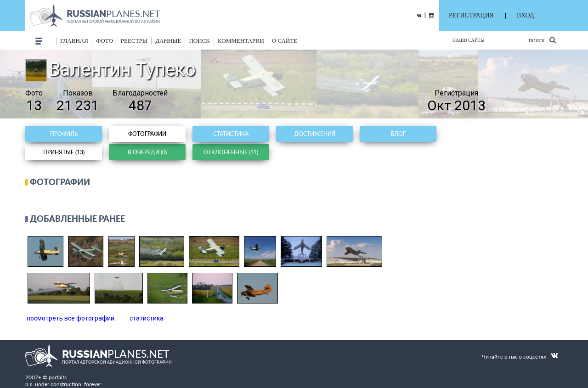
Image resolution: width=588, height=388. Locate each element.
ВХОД (525, 15)
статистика (147, 318)
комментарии (241, 41)
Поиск (542, 40)
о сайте (285, 41)
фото (105, 41)
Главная (74, 41)
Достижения (315, 134)
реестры (134, 41)
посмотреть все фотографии (71, 318)
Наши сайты (469, 40)
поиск (199, 41)
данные (168, 41)
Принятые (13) (64, 152)
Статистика (231, 134)
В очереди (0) (147, 152)
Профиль (64, 134)
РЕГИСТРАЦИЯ (471, 15)
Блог (398, 134)
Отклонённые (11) (231, 152)
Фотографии (147, 134)
